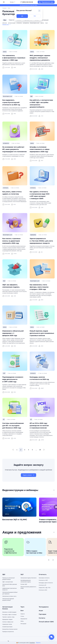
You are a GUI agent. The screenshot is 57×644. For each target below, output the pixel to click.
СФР (4, 380)
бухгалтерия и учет (35, 23)
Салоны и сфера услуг (8, 630)
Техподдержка (44, 614)
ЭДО (31, 97)
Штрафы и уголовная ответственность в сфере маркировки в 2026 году (41, 152)
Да (22, 16)
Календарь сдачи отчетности (46, 590)
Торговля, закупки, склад (8, 625)
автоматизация (12, 23)
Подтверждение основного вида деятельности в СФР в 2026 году (14, 386)
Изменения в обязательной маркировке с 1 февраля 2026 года (14, 338)
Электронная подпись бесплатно (28, 586)
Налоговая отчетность (44, 586)
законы (42, 23)
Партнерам (43, 622)
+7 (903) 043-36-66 (27, 2)
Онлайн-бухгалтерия (7, 634)
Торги (23, 614)
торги (46, 23)
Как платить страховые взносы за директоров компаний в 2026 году (13, 245)
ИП (4, 426)
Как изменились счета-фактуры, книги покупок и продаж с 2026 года (40, 291)
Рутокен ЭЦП (24, 592)
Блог (22, 618)
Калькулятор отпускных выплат (10, 637)
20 (40, 457)
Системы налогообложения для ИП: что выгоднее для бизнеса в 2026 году (15, 432)
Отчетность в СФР (43, 588)
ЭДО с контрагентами (8, 590)
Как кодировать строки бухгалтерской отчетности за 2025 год (12, 103)
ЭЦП (4, 285)
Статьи (22, 624)
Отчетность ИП (42, 593)
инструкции (48, 20)
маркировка (33, 239)
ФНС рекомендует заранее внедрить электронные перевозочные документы (41, 58)
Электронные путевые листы (9, 604)
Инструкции (23, 631)
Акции (41, 618)
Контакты (42, 626)
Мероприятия (24, 627)
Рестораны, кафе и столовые (9, 622)
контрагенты (26, 23)
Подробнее (32, 643)
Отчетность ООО (43, 598)
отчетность (19, 23)
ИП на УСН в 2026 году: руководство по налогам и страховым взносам (41, 432)
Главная (4, 8)
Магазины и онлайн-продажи (9, 620)
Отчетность (43, 582)
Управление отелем (7, 632)
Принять (38, 643)
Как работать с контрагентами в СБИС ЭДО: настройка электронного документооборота (40, 105)
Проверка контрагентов (8, 639)
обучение (5, 23)
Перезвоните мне (46, 2)
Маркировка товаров (7, 627)
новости (12, 20)
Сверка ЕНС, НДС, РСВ (45, 595)
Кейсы (22, 629)
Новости (23, 622)
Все (52, 497)
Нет (35, 16)
